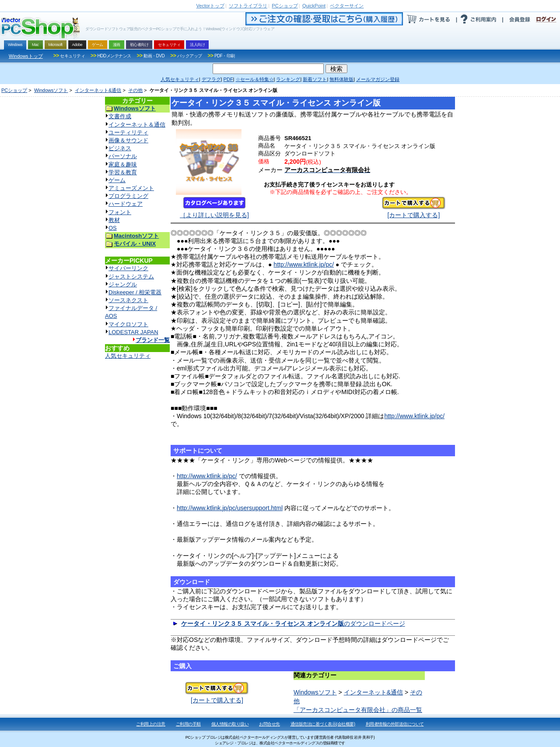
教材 (114, 220)
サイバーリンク (128, 268)
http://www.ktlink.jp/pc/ (304, 264)
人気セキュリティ (128, 356)
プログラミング (128, 196)
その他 (135, 90)
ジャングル (123, 284)
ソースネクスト (128, 300)
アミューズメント (131, 188)
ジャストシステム (131, 277)
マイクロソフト (128, 324)
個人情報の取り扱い (230, 724)
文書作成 (120, 116)
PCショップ (14, 90)
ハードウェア (126, 204)
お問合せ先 (269, 724)
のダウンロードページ (293, 624)
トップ (210, 6)
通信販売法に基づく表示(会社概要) (323, 724)
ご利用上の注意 (151, 724)
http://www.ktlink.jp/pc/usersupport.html (230, 508)
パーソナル (123, 156)
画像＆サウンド (128, 140)
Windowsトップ (26, 56)
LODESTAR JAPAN (133, 332)
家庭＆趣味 (123, 164)
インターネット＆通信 (137, 125)
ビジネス (120, 148)
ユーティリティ (128, 132)
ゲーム (117, 180)
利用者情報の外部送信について (395, 724)
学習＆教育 (123, 172)
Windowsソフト (51, 90)
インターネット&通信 (98, 90)
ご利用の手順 (188, 724)
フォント (120, 212)
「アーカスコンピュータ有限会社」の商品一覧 (358, 710)
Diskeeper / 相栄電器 (135, 292)
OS (113, 228)
